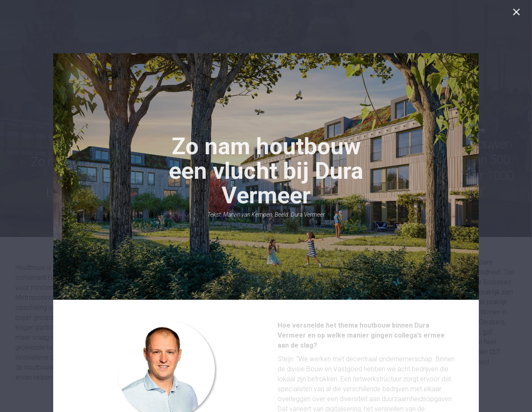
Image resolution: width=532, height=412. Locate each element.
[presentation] (266, 176)
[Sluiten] (518, 14)
